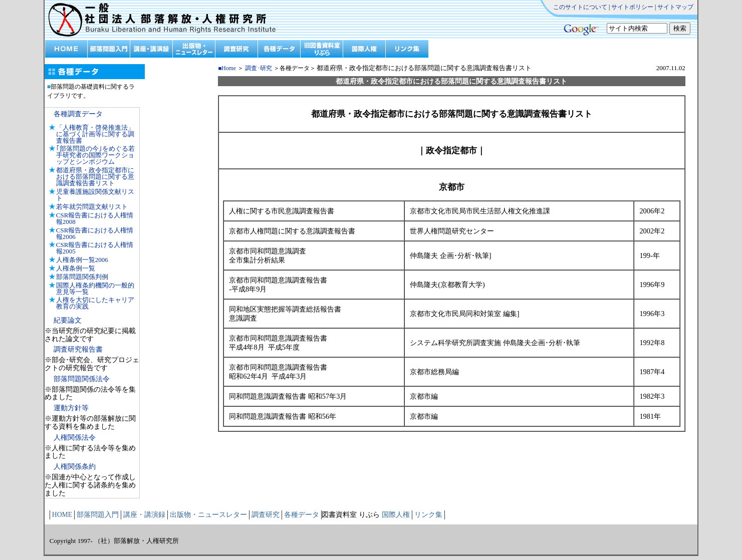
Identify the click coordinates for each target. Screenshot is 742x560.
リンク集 (428, 515)
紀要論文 (68, 320)
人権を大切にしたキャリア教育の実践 (95, 303)
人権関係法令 (75, 438)
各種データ (302, 515)
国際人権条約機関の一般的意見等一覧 (95, 289)
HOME (62, 515)
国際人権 (396, 515)
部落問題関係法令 (82, 379)
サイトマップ (675, 7)
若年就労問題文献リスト (92, 207)
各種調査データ (78, 114)
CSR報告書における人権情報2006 (95, 233)
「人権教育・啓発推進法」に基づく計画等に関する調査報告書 (95, 134)
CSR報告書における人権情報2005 (95, 248)
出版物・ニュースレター (208, 515)
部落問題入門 (98, 515)
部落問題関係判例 (82, 277)
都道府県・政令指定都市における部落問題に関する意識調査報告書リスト (95, 177)
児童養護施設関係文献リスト (95, 195)
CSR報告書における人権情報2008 (95, 218)
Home (229, 68)
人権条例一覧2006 (82, 260)
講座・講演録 (144, 515)
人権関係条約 (75, 467)
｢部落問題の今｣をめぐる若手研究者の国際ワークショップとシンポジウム (95, 155)
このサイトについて (580, 7)
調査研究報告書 (78, 349)
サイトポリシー (632, 7)
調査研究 (266, 515)
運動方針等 (71, 408)
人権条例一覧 (76, 268)
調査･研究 (259, 68)
